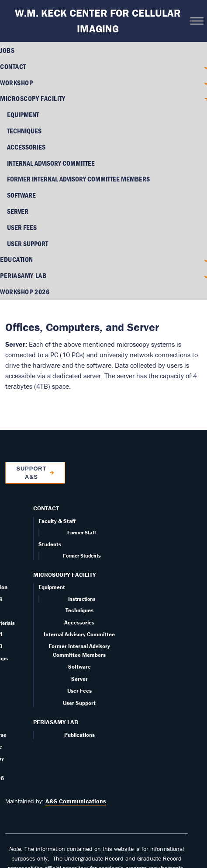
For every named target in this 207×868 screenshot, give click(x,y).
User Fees (22, 227)
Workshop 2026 (25, 273)
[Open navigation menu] (196, 21)
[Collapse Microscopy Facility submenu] (204, 99)
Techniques (24, 131)
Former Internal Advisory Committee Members (78, 179)
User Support (79, 684)
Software (21, 195)
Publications (79, 716)
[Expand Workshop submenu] (204, 82)
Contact (13, 66)
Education (17, 241)
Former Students (82, 537)
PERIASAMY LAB (23, 257)
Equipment (23, 115)
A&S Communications (76, 782)
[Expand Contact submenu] (204, 67)
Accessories (26, 147)
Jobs (7, 50)
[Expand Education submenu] (204, 241)
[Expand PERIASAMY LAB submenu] (204, 257)
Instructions (82, 580)
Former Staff (82, 514)
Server (18, 211)
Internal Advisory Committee (51, 163)
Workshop (16, 83)
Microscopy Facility (33, 98)
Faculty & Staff (57, 502)
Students (50, 525)
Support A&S (31, 453)
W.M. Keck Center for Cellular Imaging (98, 21)
